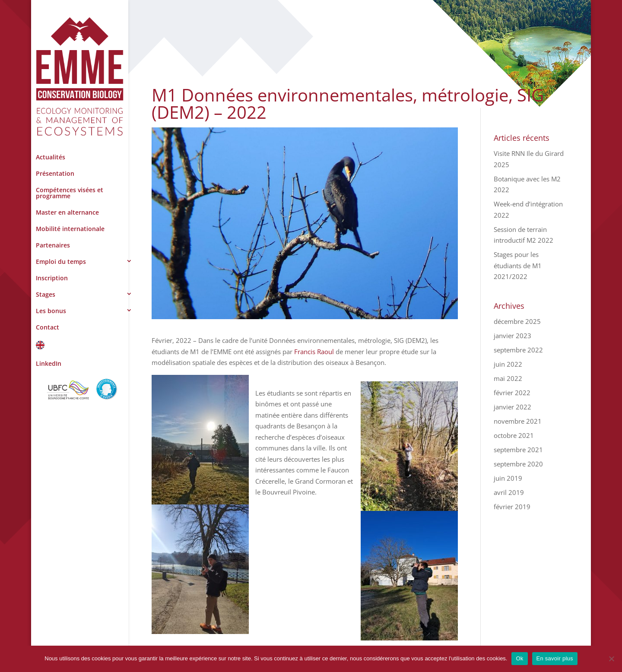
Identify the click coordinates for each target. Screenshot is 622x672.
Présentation (55, 173)
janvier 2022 (513, 407)
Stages (46, 294)
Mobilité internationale (70, 229)
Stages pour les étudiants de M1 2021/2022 (518, 265)
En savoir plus (555, 658)
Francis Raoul (314, 352)
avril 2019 (509, 492)
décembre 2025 (517, 321)
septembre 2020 (518, 464)
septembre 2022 (518, 350)
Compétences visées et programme (70, 193)
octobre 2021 (514, 435)
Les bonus (51, 311)
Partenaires (53, 245)
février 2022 (512, 393)
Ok (519, 658)
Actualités (51, 157)
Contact (48, 327)
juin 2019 (508, 478)
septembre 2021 (518, 450)
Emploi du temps (61, 262)
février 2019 (512, 507)
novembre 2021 (518, 421)
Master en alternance (67, 212)
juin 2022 (508, 364)
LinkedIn (49, 363)
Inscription (52, 278)
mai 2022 (508, 378)
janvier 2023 (513, 336)
